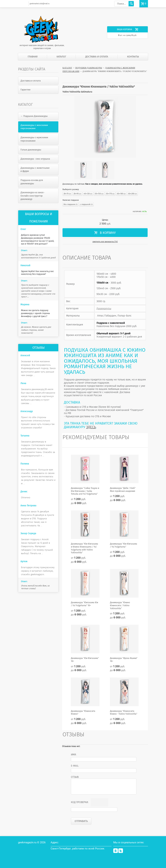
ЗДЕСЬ (91, 427)
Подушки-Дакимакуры (89, 68)
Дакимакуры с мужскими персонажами (34, 139)
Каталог (61, 57)
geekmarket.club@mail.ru (40, 4)
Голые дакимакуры (31, 150)
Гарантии (25, 90)
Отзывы (39, 348)
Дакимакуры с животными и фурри (35, 170)
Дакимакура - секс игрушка (35, 159)
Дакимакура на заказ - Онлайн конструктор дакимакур (33, 196)
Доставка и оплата (97, 57)
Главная (33, 57)
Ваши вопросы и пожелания (39, 218)
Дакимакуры (104, 308)
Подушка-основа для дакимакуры (32, 182)
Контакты (133, 57)
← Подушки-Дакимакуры (34, 116)
